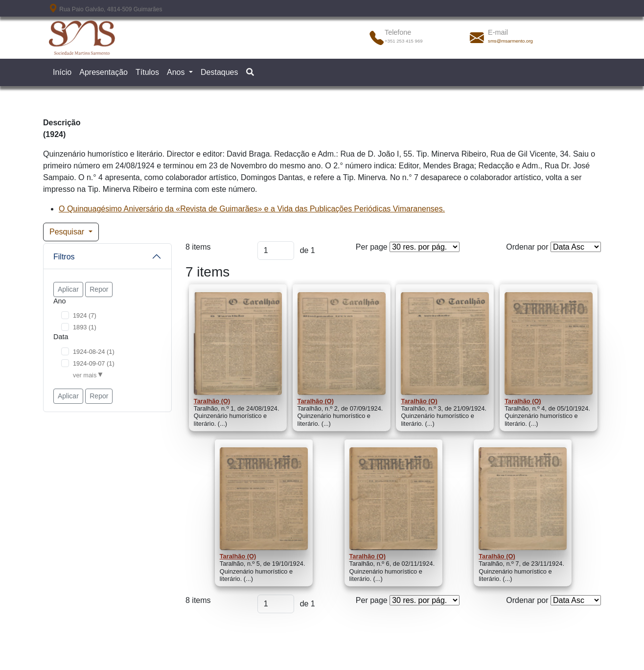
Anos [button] (177, 72)
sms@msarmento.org (510, 41)
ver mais (85, 375)
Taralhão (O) (212, 401)
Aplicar (68, 289)
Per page (372, 247)
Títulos (147, 72)
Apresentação (103, 72)
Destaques (219, 72)
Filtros (64, 257)
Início (62, 72)
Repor (99, 289)
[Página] (276, 251)
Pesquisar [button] (68, 232)
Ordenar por (527, 247)
